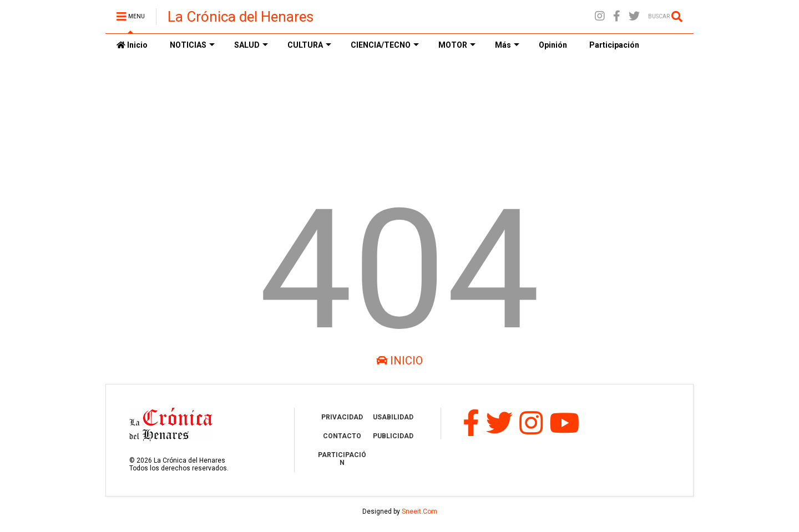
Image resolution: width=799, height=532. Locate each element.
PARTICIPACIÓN (342, 459)
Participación (614, 45)
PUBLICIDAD (393, 436)
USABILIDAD (393, 417)
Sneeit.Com (419, 511)
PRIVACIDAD (342, 417)
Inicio (132, 45)
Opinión (553, 45)
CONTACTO (342, 436)
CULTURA (309, 45)
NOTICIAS (192, 45)
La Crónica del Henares (241, 17)
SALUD (251, 45)
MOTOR (457, 45)
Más (507, 45)
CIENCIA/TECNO (385, 45)
